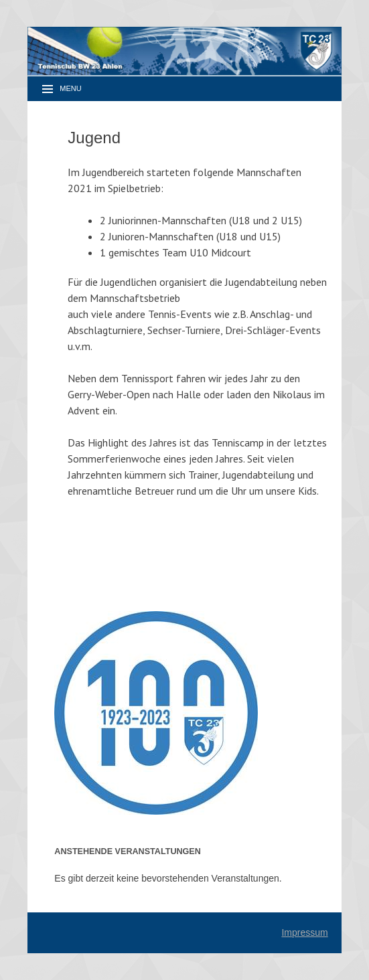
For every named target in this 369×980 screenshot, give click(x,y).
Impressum (304, 932)
